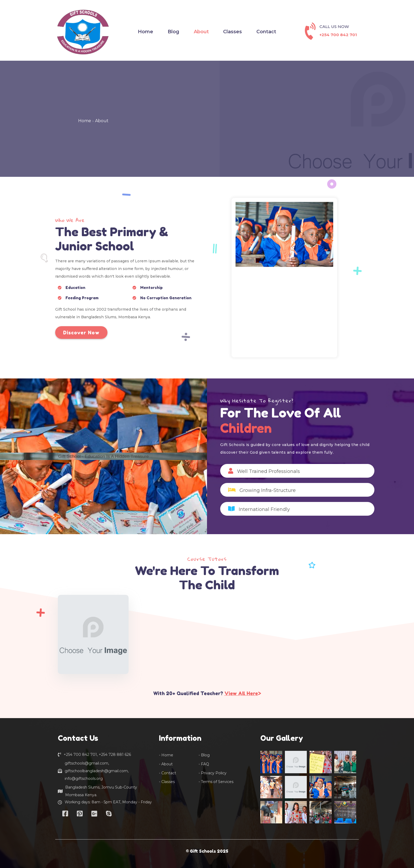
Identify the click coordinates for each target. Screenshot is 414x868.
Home (85, 121)
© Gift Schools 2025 (207, 851)
